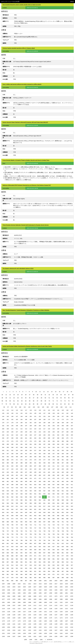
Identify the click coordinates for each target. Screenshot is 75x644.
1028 (40, 587)
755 (17, 534)
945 (8, 571)
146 (12, 416)
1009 (14, 584)
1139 (35, 612)
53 (57, 398)
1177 (14, 621)
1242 (61, 633)
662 (31, 516)
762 (49, 534)
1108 (19, 605)
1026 (30, 587)
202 (49, 426)
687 (72, 519)
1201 (66, 624)
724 (21, 528)
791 (35, 540)
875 (54, 556)
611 (17, 506)
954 (49, 571)
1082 (30, 599)
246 (31, 435)
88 (45, 404)
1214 (61, 627)
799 (72, 540)
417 (8, 469)
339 (17, 454)
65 (30, 401)
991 (72, 578)
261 (26, 438)
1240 (51, 633)
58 (2, 401)
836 (21, 550)
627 (17, 509)
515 (17, 488)
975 (72, 574)
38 (73, 395)
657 (8, 516)
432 (3, 472)
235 (54, 432)
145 (8, 416)
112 (3, 410)
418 (12, 469)
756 (21, 534)
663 (35, 516)
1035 (3, 590)
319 (72, 447)
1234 (19, 633)
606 (67, 503)
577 (8, 500)
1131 (66, 609)
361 (44, 457)
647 (35, 512)
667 (54, 516)
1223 (35, 630)
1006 (72, 581)
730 (49, 528)
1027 (35, 587)
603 (54, 503)
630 (31, 509)
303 (72, 444)
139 (54, 413)
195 (17, 426)
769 (8, 537)
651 (54, 512)
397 (63, 463)
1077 (3, 599)
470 (31, 478)
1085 (45, 599)
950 (31, 571)
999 (35, 581)
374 (31, 460)
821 (26, 547)
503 (35, 485)
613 (26, 506)
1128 (51, 609)
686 (67, 519)
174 (67, 419)
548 (21, 494)
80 (14, 404)
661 (26, 516)
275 (17, 441)
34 (57, 395)
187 (54, 423)
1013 (35, 584)
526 (67, 488)
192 (3, 426)
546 (12, 494)
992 (3, 581)
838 (31, 550)
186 (49, 423)
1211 (45, 627)
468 (21, 478)
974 (67, 574)
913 (8, 565)
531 (17, 491)
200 (40, 426)
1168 (40, 618)
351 (72, 454)
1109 (24, 605)
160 (3, 419)
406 (31, 466)
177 (8, 423)
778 (49, 537)
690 (12, 522)
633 (44, 509)
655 (72, 512)
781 (63, 537)
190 (67, 423)
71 (53, 401)
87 (41, 404)
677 (26, 519)
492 (58, 481)
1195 (35, 624)
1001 (45, 581)
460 (58, 475)
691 (17, 522)
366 (67, 457)
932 (21, 568)
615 (35, 506)
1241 (56, 633)
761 (44, 534)
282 (49, 441)
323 (17, 450)
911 (72, 562)
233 (44, 432)
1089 (66, 599)
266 (49, 438)
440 (40, 472)
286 (67, 441)
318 (67, 447)
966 (31, 574)
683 (54, 519)
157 (63, 416)
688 (3, 522)
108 (57, 407)
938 (49, 568)
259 (17, 438)
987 (54, 578)
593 (8, 503)
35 (61, 395)
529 (8, 491)
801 (8, 543)
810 (49, 543)
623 (72, 506)
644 (21, 512)
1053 (24, 593)
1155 (45, 615)
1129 (56, 609)
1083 (35, 599)
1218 (9, 630)
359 (35, 457)
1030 (51, 587)
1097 (35, 602)
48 (37, 398)
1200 (61, 624)
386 (12, 463)
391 (35, 463)
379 (54, 460)
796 (58, 540)
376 (40, 460)
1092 (9, 602)
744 (40, 531)
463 (72, 475)
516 (21, 488)
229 (26, 432)
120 (40, 410)
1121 (14, 609)
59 (6, 401)
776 (40, 537)
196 (21, 426)
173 (63, 419)
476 (58, 478)
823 (35, 547)
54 (61, 398)
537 (44, 491)
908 (58, 562)
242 (12, 435)
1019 (66, 584)
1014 (40, 584)
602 (49, 503)
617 (44, 506)
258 (12, 438)
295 (35, 444)
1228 (61, 630)
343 (35, 454)
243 (17, 435)
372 (21, 460)
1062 (72, 593)
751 (72, 531)
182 (31, 423)
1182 (40, 621)
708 (21, 525)
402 (12, 466)
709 (26, 525)
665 (44, 516)
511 (72, 485)
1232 (9, 633)
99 (16, 407)
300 (58, 444)
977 (8, 578)
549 (26, 494)
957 (63, 571)
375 (35, 460)
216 (40, 429)
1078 (9, 599)
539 (54, 491)
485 (26, 481)
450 (12, 475)
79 (10, 404)
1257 (66, 636)
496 (3, 485)
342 (31, 454)
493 (63, 481)
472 (40, 478)
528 (3, 491)
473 (44, 478)
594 (12, 503)
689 (8, 522)
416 (3, 469)
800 (3, 543)
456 (40, 475)
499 (17, 485)
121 (44, 410)
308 (21, 447)
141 (63, 413)
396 (58, 463)
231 (35, 432)
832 (3, 550)
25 (22, 395)
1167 (35, 618)
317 (63, 447)
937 (44, 568)
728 (40, 528)
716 (58, 525)
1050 (9, 593)
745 (44, 531)
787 (17, 540)
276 (21, 441)
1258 (72, 636)
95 (73, 404)
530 (12, 491)
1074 (61, 596)
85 (34, 404)
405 (26, 466)
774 (31, 537)
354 (12, 457)
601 (44, 503)
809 (44, 543)
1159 (66, 615)
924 (58, 565)
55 (65, 398)
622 (67, 506)
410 (49, 466)
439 (35, 472)
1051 (14, 593)
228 (21, 432)
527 (72, 488)
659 (17, 516)
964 (21, 574)
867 (17, 556)
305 (8, 447)
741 (26, 531)
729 (44, 528)
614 (31, 506)
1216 (72, 627)
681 (44, 519)
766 (67, 534)
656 (3, 516)
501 (26, 485)
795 (54, 540)
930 (12, 568)
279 (35, 441)
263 (35, 438)
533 (26, 491)
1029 (45, 587)
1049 (3, 593)
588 (58, 500)
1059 (56, 593)
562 (12, 497)
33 (53, 395)
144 (3, 416)
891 (54, 559)
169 (44, 419)
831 (72, 547)
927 (72, 565)
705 (8, 525)
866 (12, 556)
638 (67, 509)
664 (40, 516)
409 (44, 466)
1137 (24, 612)
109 (61, 407)
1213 (56, 627)
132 (21, 413)
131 (17, 413)
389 (26, 463)
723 (17, 528)
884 (21, 559)
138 (49, 413)
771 (17, 537)
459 (54, 475)
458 (49, 475)
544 (3, 494)
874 (49, 556)
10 (36, 392)
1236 (30, 633)
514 (12, 488)
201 (44, 426)
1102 (61, 602)
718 (67, 525)
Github (72, 1)
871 (35, 556)
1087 (56, 599)
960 (3, 574)
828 (58, 547)
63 (22, 401)
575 (72, 497)
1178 (19, 621)
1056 (40, 593)
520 (40, 488)
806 (31, 543)
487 (35, 481)
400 (3, 466)
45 (26, 398)
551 (35, 494)
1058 (51, 593)
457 (44, 475)
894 (67, 559)
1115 (56, 605)
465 (8, 478)
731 (54, 528)
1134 (9, 612)
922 (49, 565)
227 (17, 432)
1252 (40, 636)
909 (63, 562)
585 (44, 500)
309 (26, 447)
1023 (14, 587)
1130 (61, 609)
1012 (30, 584)
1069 (35, 596)
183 (35, 423)
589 (63, 500)
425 (44, 469)
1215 (66, 627)
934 (31, 568)
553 (44, 494)
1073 (56, 596)
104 (38, 407)
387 (17, 463)
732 (58, 528)
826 (49, 547)
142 (67, 413)
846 (67, 550)
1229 (66, 630)
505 (44, 485)
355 (17, 457)
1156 (51, 615)
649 (44, 512)
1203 (3, 627)
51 (49, 398)
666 (49, 516)
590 (67, 500)
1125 (35, 609)
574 (67, 497)
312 (40, 447)
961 (8, 574)
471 (35, 478)
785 (8, 540)
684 (58, 519)
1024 (19, 587)
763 (54, 534)
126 (67, 410)
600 (40, 503)
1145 (66, 612)
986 (49, 578)
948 (21, 571)
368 (3, 460)
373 (26, 460)
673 (8, 519)
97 (8, 407)
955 (54, 571)
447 (72, 472)
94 (69, 404)
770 (12, 537)
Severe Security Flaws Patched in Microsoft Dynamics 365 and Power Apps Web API (25, 122)
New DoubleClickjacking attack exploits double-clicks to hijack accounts (22, 5)
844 (58, 550)
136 (40, 413)
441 (44, 472)
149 (26, 416)
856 (40, 553)
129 (8, 413)
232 (40, 432)
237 (63, 432)
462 (67, 475)
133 (26, 413)
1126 (40, 609)
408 (40, 466)
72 (57, 401)
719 (72, 525)
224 (3, 432)
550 (31, 494)
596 (21, 503)
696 (40, 522)
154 (49, 416)
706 (12, 525)
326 (31, 450)
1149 (14, 615)
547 (17, 494)
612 (21, 506)
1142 (51, 612)
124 (58, 410)
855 (35, 553)
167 (35, 419)
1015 (45, 584)
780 (58, 537)
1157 (56, 615)
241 (8, 435)
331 (54, 450)
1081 (24, 599)
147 (17, 416)
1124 (30, 609)
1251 (35, 636)
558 (67, 494)
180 (21, 423)
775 (35, 537)
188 (58, 423)
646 (31, 512)
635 (54, 509)
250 (49, 435)
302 (67, 444)
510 (67, 485)
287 (72, 441)
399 (72, 463)
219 (54, 429)
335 (72, 450)
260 (21, 438)
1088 (61, 599)
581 (26, 500)
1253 (45, 636)
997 (26, 581)
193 (8, 426)
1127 (45, 609)
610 (12, 506)
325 (26, 450)
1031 (56, 587)
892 (58, 559)
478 (67, 478)
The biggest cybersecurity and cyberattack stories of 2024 (18, 268)
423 (35, 469)
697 (44, 522)
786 (12, 540)
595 (17, 503)
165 (26, 419)
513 (8, 488)
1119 (3, 609)
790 (31, 540)
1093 (14, 602)
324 (21, 450)
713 (44, 525)
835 (17, 550)
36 (65, 395)
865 (8, 556)
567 (35, 497)
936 (40, 568)
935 (35, 568)
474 (49, 478)
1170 (51, 618)
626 (12, 509)
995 (17, 581)
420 (21, 469)
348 (58, 454)
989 (63, 578)
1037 (14, 590)
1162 (9, 618)
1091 (3, 602)
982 (31, 578)
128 (3, 413)
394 (49, 463)
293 (26, 444)
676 (21, 519)
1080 (19, 599)
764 (58, 534)
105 (43, 407)
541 (63, 491)
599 (35, 503)
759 (35, 534)
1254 (51, 636)
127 (72, 410)
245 (26, 435)
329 (44, 450)
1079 (14, 599)
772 (21, 537)
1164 (19, 618)
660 (21, 516)
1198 (51, 624)
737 (8, 531)
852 (21, 553)
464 (3, 478)
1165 (24, 618)
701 (63, 522)
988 (58, 578)
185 (44, 423)
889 (44, 559)
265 (44, 438)
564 (21, 497)
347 (54, 454)
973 (63, 574)
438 (31, 472)
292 (21, 444)
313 (44, 447)
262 (31, 438)
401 (8, 466)
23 (14, 395)
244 (21, 435)
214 (31, 429)
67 (37, 401)
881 (8, 559)
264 (40, 438)
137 (44, 413)
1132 (72, 609)
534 (31, 491)
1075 (66, 596)
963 (17, 574)
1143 (56, 612)
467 (17, 478)
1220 (19, 630)
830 (67, 547)
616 (40, 506)
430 (67, 469)
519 (35, 488)
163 (17, 419)
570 (49, 497)
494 (67, 481)
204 (58, 426)
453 (26, 475)
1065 (14, 596)
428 (58, 469)
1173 (66, 618)
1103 (66, 602)
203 (54, 426)
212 (21, 429)
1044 (51, 590)
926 (67, 565)
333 (63, 450)
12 (44, 392)
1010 (19, 584)
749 (63, 531)
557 (63, 494)
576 (3, 500)
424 (40, 469)
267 (54, 438)
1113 (45, 605)
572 (58, 497)
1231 (3, 633)
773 (26, 537)
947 (17, 571)
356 (21, 457)
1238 (40, 633)
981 (26, 578)
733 (63, 528)
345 (44, 454)
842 (49, 550)
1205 (14, 627)
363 (54, 457)
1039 (24, 590)
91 (57, 404)
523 (54, 488)
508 (58, 485)
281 (44, 441)
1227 (56, 630)
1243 (66, 633)
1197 (45, 624)
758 (31, 534)
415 (72, 466)
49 (41, 398)
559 (72, 494)
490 (49, 481)
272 (3, 441)
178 (12, 423)
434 (12, 472)
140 (58, 413)
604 (58, 503)
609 (8, 506)
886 (31, 559)
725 (26, 528)
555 (54, 494)
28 (34, 395)
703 (72, 522)
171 (54, 419)
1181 (35, 621)
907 (54, 562)
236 (58, 432)
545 (8, 494)
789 (26, 540)
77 (2, 404)
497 (8, 485)
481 (8, 481)
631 (35, 509)
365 (63, 457)
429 (63, 469)
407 (35, 466)
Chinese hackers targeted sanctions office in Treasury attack (19, 48)
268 (58, 438)
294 (31, 444)
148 (21, 416)
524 (58, 488)
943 (72, 568)
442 (49, 472)
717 (63, 525)
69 (45, 401)
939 (54, 568)
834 (12, 550)
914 (12, 565)
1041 (35, 590)
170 (49, 419)
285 (63, 441)
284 (58, 441)
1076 (72, 596)
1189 (3, 624)
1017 (56, 584)
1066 (19, 596)
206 (67, 426)
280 (40, 441)
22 (10, 395)
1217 (3, 630)
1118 (72, 605)
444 (58, 472)
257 (8, 438)
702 (67, 522)
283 (54, 441)
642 (12, 512)
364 (58, 457)
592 (3, 503)
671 (72, 516)
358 (31, 457)
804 (21, 543)
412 (58, 466)
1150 (19, 615)
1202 (72, 624)
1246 (9, 636)
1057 (45, 593)
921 (44, 565)
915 (17, 565)
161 (8, 419)
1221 (24, 630)
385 (8, 463)
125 (63, 410)
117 (26, 410)
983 (35, 578)
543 (72, 491)
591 (72, 500)
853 (26, 553)
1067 (24, 596)
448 (3, 475)
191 (72, 423)
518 (31, 488)
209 (8, 429)
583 (35, 500)
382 (67, 460)
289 (8, 444)
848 (3, 553)
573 (63, 497)
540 (58, 491)
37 (69, 395)
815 (72, 543)
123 (54, 410)
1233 (14, 633)
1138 (30, 612)
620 (58, 506)
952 (40, 571)
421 (26, 469)
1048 (72, 590)
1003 (56, 581)
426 (49, 469)
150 (31, 416)
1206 (19, 627)
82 (22, 404)
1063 (3, 596)
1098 (40, 602)
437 (26, 472)
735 (72, 528)
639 (72, 509)
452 (21, 475)
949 (26, 571)
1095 (24, 602)
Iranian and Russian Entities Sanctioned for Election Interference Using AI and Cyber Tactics (27, 346)
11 (40, 392)
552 (40, 494)
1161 (3, 618)
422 (31, 469)
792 (40, 540)
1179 (24, 621)
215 (35, 429)
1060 (61, 593)
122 (49, 410)
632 (40, 509)
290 (12, 444)
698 (49, 522)
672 (3, 519)
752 (3, 534)
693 (26, 522)
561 (8, 497)
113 (8, 410)
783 (72, 537)
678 (31, 519)
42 (14, 398)
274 (12, 441)
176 (3, 423)
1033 (66, 587)
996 (21, 581)
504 (40, 485)
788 (21, 540)
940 (58, 568)
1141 (45, 612)
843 (54, 550)
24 (18, 395)
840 (40, 550)
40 (6, 398)
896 (3, 562)
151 (35, 416)
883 (17, 559)
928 (3, 568)
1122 (19, 609)
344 (40, 454)
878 (67, 556)
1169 (45, 618)
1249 (24, 636)
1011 (24, 584)
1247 (14, 636)
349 (63, 454)
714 (49, 525)
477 (63, 478)
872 (40, 556)
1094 (19, 602)
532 (21, 491)
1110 (30, 605)
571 (54, 497)
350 (67, 454)
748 (58, 531)
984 (40, 578)
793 (44, 540)
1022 (9, 587)
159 (72, 416)
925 (63, 565)
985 (44, 578)
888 (40, 559)
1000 (40, 581)
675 (17, 519)
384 (3, 463)
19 (71, 392)
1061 (66, 593)
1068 (30, 596)
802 (12, 543)
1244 (72, 633)
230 (31, 432)
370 (12, 460)
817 (8, 547)
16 (60, 392)
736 (3, 531)
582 (31, 500)
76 (73, 401)
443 (54, 472)
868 (21, 556)
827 (54, 547)
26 (26, 395)
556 (58, 494)
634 (49, 509)
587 (54, 500)
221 (63, 429)
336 (3, 454)
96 (4, 407)
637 (63, 509)
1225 (45, 630)
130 (12, 413)
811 (54, 543)
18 (67, 392)
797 (63, 540)
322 (12, 450)
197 (26, 426)
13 (48, 392)
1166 (30, 618)
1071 (45, 596)
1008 (9, 584)
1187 (66, 621)
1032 (61, 587)
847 (72, 550)
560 (3, 497)
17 (64, 392)
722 (12, 528)
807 (35, 543)
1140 (40, 612)
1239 (45, 633)
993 (8, 581)
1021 (3, 587)
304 (3, 447)
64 (26, 401)
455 (35, 475)
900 (21, 562)
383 (72, 460)
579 (17, 500)
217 (44, 429)
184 (40, 423)
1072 (51, 596)
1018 (61, 584)
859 (54, 553)
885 (26, 559)
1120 (9, 609)
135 (35, 413)
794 (49, 540)
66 (34, 401)
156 (58, 416)
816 (3, 547)
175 (72, 419)
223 (72, 429)
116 (21, 410)
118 (31, 410)
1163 (14, 618)
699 (54, 522)
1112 (40, 605)
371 (17, 460)
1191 (14, 624)
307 (17, 447)
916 (21, 565)
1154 (40, 615)
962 (12, 574)
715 (54, 525)
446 (67, 472)
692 (21, 522)
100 (20, 407)
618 (49, 506)
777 (44, 537)
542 (67, 491)
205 (63, 426)
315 (54, 447)
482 (12, 481)
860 (58, 553)
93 (65, 404)
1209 (35, 627)
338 (12, 454)
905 (44, 562)
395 (54, 463)
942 (67, 568)
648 (40, 512)
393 (44, 463)
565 (26, 497)
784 (3, 540)
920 (40, 565)
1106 (9, 605)
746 (49, 531)
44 (22, 398)
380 (58, 460)
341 (26, 454)
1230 (72, 630)
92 (61, 404)
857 (44, 553)
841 (44, 550)
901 (26, 562)
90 (53, 404)
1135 (14, 612)
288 (3, 444)
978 (12, 578)
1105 (3, 605)
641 (8, 512)
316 (58, 447)
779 (54, 537)
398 (67, 463)
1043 (45, 590)
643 (17, 512)
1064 (9, 596)
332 (58, 450)
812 (58, 543)
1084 (40, 599)
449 (8, 475)
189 (63, 423)
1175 (3, 621)
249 (44, 435)
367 (72, 457)
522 (49, 488)
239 (72, 432)
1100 (51, 602)
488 (40, 481)
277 (26, 441)
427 (54, 469)
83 (26, 404)
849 (8, 553)
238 (67, 432)
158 (67, 416)
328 (40, 450)
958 (67, 571)
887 (35, 559)
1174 (72, 618)
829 (63, 547)
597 (26, 503)
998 (31, 581)
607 (72, 503)
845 (63, 550)
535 (35, 491)
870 (31, 556)
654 (67, 512)
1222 (30, 630)
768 (3, 537)
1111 (35, 605)
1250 (30, 636)
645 (26, 512)
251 (54, 435)
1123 (24, 609)
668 (58, 516)
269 (63, 438)
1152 (30, 615)
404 (21, 466)
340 (21, 454)
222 (67, 429)
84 (30, 404)
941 (63, 568)
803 (17, 543)
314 (49, 447)
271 (72, 438)
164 (21, 419)
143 (72, 413)
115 (17, 410)
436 (21, 472)
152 (40, 416)
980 (21, 578)
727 (35, 528)
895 (72, 559)
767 (72, 534)
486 (31, 481)
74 (65, 401)
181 (26, 423)
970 (49, 574)
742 (31, 531)
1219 (14, 630)
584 (40, 500)
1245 (3, 636)
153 (44, 416)
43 (18, 398)
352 (3, 457)
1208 (30, 627)
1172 (61, 618)
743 (35, 531)
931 (17, 568)
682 (49, 519)
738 (12, 531)
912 (3, 565)
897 (8, 562)
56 (69, 398)
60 (10, 401)
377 (44, 460)
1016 (51, 584)
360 (40, 457)
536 (40, 491)
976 (3, 578)
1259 (25, 640)
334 (67, 450)
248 (40, 435)
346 (49, 454)
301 (63, 444)
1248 (19, 636)
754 (12, 534)
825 (44, 547)
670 (67, 516)
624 (3, 509)
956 (58, 571)
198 (31, 426)
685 (63, 519)
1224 (40, 630)
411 (54, 466)
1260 (31, 640)
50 (45, 398)
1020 (72, 584)
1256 (61, 636)
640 (3, 512)
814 (67, 543)
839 (35, 550)
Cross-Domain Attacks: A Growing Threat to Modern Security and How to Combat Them (26, 160)
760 (40, 534)
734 (67, 528)
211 (17, 429)
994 (12, 581)
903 (35, 562)
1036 (9, 590)
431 (72, 469)
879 (72, 556)
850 (12, 553)
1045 (56, 590)
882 (12, 559)
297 (44, 444)
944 (3, 571)
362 (49, 457)
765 (63, 534)
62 (18, 401)
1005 (66, 581)
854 (31, 553)
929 (8, 568)
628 (21, 509)
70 (49, 401)
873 (44, 556)
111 (71, 407)
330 (49, 450)
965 (26, 574)
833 (8, 550)
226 (12, 432)
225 (8, 432)
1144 (61, 612)
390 (31, 463)
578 (12, 500)
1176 (9, 621)
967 (35, 574)
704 (3, 525)
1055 (35, 593)
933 (26, 568)
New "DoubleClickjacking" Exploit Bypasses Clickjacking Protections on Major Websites (26, 310)
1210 (40, 627)
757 (26, 534)
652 (58, 512)
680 (40, 519)
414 (67, 466)
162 (12, 419)
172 (58, 419)
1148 (9, 615)
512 (3, 488)
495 (72, 481)
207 (72, 426)
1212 (51, 627)
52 (53, 398)
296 (40, 444)
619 (54, 506)
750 (67, 531)
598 (31, 503)
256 (3, 438)
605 (63, 503)
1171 (56, 618)
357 (26, 457)
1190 (9, 624)
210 (12, 429)
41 (10, 398)
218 (49, 429)
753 (8, 534)
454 (31, 475)
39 (2, 398)
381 (63, 460)
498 (12, 485)
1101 (56, 602)
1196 (40, 624)
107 (52, 407)
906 (49, 562)
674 (12, 519)
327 (35, 450)
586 (49, 500)
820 (21, 547)
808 (40, 543)
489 (44, 481)
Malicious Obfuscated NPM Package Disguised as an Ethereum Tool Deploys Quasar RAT (27, 185)
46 (30, 398)
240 (3, 435)
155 (54, 416)
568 (40, 497)
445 (63, 472)
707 (17, 525)
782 (67, 537)
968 (40, 574)
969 (44, 574)
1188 (72, 621)
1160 (72, 615)
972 (58, 574)
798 (67, 540)
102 (29, 407)
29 (37, 395)
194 (12, 426)
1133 (3, 612)
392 (40, 463)
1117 (66, 605)
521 (44, 488)
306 (12, 447)
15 (56, 392)
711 (35, 525)
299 (54, 444)
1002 (51, 581)
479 (72, 478)
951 (35, 571)
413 (63, 466)
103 (34, 407)
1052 (19, 593)
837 (26, 550)
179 (17, 423)
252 (58, 435)
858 (49, 553)
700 (58, 522)
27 (30, 395)
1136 (19, 612)
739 (17, 531)
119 (35, 410)
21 (6, 395)
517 (26, 488)
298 (49, 444)
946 (12, 571)
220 (58, 429)
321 (8, 450)
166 (31, 419)
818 (12, 547)
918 (31, 565)
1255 (56, 636)
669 (63, 516)
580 (21, 500)
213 (26, 429)
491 (54, 481)
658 (12, 516)
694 (31, 522)
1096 (30, 602)
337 (8, 454)
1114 (51, 605)
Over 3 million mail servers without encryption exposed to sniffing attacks (22, 84)
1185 (56, 621)
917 (26, 565)
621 (63, 506)
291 (17, 444)
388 (21, 463)
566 (31, 497)
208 (3, 429)
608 (3, 506)
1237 (35, 633)
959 (72, 571)
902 (31, 562)
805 (26, 543)
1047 (66, 590)
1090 (72, 599)
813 (63, 543)
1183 (45, 621)
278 (31, 441)
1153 (35, 615)
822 (31, 547)
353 (8, 457)
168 (40, 419)
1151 (24, 615)
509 (63, 485)
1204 (9, 627)
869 (26, 556)
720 (3, 528)
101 (25, 407)
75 (69, 401)
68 (41, 401)
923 (54, 565)
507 (54, 485)
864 (3, 556)
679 (35, 519)
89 (49, 404)
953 (44, 571)
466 (12, 478)
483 (17, 481)
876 (58, 556)
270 (67, 438)
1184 (51, 621)
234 (49, 432)
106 (48, 407)
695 (35, 522)
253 (63, 435)
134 (31, 413)
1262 (41, 640)
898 (12, 562)
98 (12, 407)
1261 (36, 640)
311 (35, 447)
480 (3, 481)
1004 (61, 581)
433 (8, 472)
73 (61, 401)
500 (21, 485)
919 (35, 565)
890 (49, 559)
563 (17, 497)
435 (17, 472)
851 (17, 553)
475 (54, 478)
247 (35, 435)
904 (40, 562)
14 (52, 392)
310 (31, 447)
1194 (30, 624)
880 (3, 559)
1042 (40, 590)
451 (17, 475)
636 (58, 509)
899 (17, 562)
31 (45, 395)
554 (49, 494)
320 (3, 450)
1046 (61, 590)
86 (37, 404)
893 (63, 559)
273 (8, 441)
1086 (51, 599)
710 (31, 525)
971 (54, 574)
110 (66, 407)
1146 (72, 612)
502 (31, 485)
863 (72, 553)
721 (8, 528)
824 (40, 547)
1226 (51, 630)
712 (40, 525)
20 (2, 395)
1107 (14, 605)
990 (67, 578)
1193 (24, 624)
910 (67, 562)
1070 (40, 596)
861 (63, 553)
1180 (30, 621)
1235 (24, 633)
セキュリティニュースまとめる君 (10, 1)
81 (18, 404)
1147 (3, 615)
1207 (24, 627)
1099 (45, 602)
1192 (19, 624)
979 (17, 578)
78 (6, 404)
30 (41, 395)
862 (67, 553)
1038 (19, 590)
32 (49, 395)
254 (67, 435)
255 (72, 435)
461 (63, 475)
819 (17, 547)
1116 (61, 605)
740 (21, 531)
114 (12, 410)
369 (8, 460)
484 (21, 481)
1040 (30, 590)
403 (17, 466)
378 (49, 460)
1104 (72, 602)
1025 (24, 587)
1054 (30, 593)
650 (49, 512)
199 (35, 426)
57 (73, 398)
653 (63, 512)
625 (8, 509)
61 (14, 401)
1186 (61, 621)
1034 (72, 587)
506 (49, 485)
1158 (61, 615)
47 (34, 398)
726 (31, 528)
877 (63, 556)
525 (63, 488)
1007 (3, 584)
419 (17, 469)
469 (26, 478)
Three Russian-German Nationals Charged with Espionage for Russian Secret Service (26, 225)
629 (26, 509)
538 (49, 491)
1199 (56, 624)
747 (54, 531)
